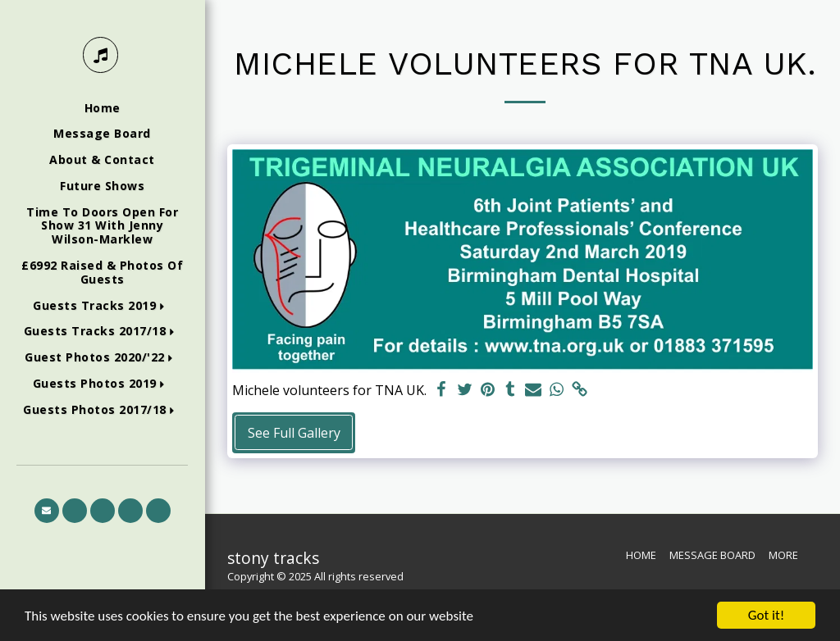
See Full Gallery (294, 433)
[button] (102, 306)
